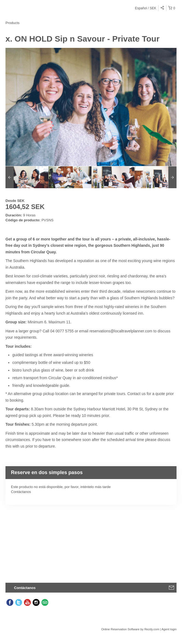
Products (12, 23)
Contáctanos (21, 492)
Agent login (169, 629)
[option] (27, 177)
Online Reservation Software (120, 629)
